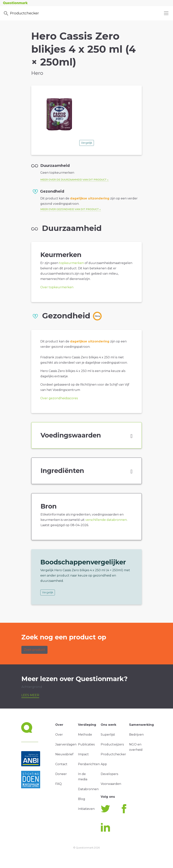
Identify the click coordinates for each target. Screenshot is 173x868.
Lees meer (30, 695)
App (104, 764)
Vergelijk (87, 143)
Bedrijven (136, 735)
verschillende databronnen (106, 520)
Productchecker (21, 13)
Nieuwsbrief (64, 754)
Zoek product (34, 650)
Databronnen (88, 789)
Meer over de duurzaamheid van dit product (73, 180)
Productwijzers (112, 744)
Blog (82, 799)
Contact (61, 764)
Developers (109, 774)
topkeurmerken (71, 263)
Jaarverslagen (66, 744)
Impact (83, 754)
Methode (85, 735)
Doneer (61, 774)
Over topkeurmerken (57, 287)
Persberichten (89, 764)
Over (59, 735)
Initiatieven (86, 809)
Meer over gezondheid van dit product (70, 209)
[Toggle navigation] (166, 13)
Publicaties (86, 744)
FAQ (58, 784)
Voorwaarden (111, 784)
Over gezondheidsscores (59, 398)
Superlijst (108, 735)
